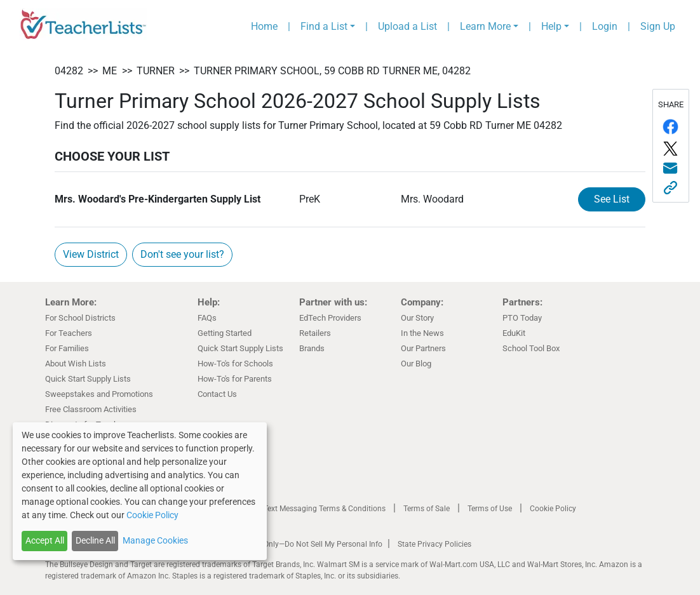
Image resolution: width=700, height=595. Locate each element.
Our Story (417, 318)
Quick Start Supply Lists (88, 379)
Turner (156, 71)
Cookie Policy (553, 509)
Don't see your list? (182, 254)
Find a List (324, 26)
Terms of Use (490, 509)
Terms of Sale (427, 509)
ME (110, 71)
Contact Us (217, 394)
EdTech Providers (330, 318)
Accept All (45, 540)
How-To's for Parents (235, 379)
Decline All (95, 540)
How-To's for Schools (235, 364)
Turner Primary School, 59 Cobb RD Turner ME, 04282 (332, 71)
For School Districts (80, 318)
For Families (67, 348)
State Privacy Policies (434, 544)
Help (551, 26)
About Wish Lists (76, 364)
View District (91, 254)
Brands (312, 348)
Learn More (485, 26)
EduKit (514, 333)
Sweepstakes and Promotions (99, 394)
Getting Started (225, 333)
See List (612, 199)
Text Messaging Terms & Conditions (325, 509)
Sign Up (658, 26)
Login (605, 26)
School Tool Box (531, 348)
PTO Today (522, 318)
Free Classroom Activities (91, 409)
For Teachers (69, 333)
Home (264, 26)
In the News (422, 333)
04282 (69, 71)
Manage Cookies (155, 540)
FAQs (207, 318)
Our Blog (416, 364)
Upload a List (407, 26)
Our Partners (423, 348)
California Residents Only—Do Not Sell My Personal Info (288, 544)
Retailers (315, 333)
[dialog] (140, 491)
